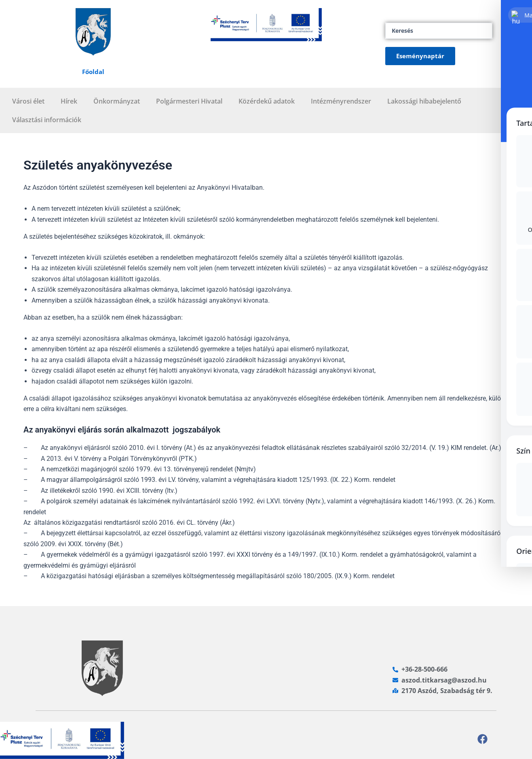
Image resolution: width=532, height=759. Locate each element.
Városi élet (28, 101)
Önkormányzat (117, 101)
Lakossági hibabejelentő (424, 101)
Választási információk (47, 120)
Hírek (69, 101)
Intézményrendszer (341, 101)
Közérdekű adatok (267, 101)
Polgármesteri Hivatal (189, 101)
